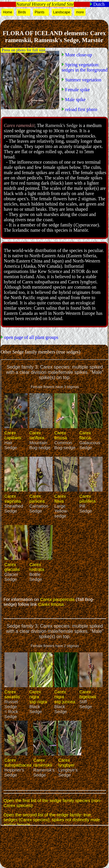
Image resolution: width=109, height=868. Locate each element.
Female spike (77, 90)
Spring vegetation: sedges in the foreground (85, 67)
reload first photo (81, 109)
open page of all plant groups (31, 337)
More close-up (78, 55)
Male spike (75, 100)
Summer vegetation (83, 80)
